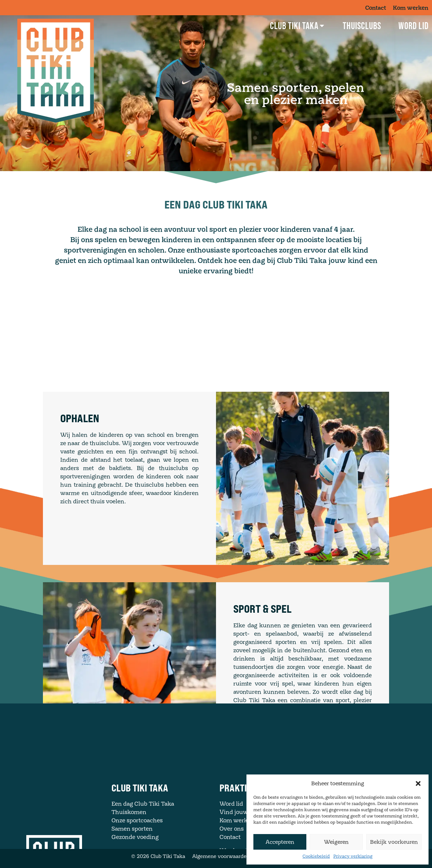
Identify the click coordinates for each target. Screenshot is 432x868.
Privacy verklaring (353, 856)
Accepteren (280, 842)
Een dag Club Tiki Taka (143, 823)
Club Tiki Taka (298, 26)
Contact (376, 8)
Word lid (413, 26)
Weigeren (336, 842)
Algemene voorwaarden (221, 856)
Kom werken (411, 8)
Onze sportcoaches (137, 840)
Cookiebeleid (316, 856)
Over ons (232, 848)
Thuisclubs (362, 26)
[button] (418, 783)
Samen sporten (132, 848)
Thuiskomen (129, 831)
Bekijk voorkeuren (394, 842)
